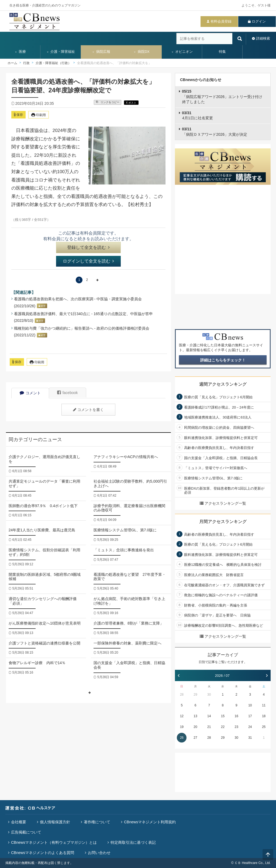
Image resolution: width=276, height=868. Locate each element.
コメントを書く (88, 410)
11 (264, 705)
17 (250, 716)
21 (209, 727)
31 (250, 738)
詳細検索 (263, 38)
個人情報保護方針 (55, 822)
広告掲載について (26, 832)
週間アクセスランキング (223, 384)
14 (209, 716)
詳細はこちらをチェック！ (223, 360)
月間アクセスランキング (223, 522)
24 (250, 727)
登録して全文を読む (88, 247)
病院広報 (101, 52)
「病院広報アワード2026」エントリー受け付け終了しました (222, 97)
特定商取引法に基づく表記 (133, 842)
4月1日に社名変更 (197, 116)
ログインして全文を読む (88, 261)
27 (195, 738)
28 (182, 695)
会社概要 (19, 822)
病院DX (141, 52)
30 (209, 695)
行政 (26, 63)
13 (195, 716)
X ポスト (131, 103)
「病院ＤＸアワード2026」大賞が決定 (215, 132)
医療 (20, 52)
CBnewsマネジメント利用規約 (150, 822)
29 (195, 695)
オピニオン (182, 52)
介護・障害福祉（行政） (53, 63)
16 (236, 716)
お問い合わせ (99, 853)
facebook (68, 393)
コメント (30, 393)
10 (250, 705)
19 (182, 727)
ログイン (259, 21)
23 (236, 727)
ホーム (12, 63)
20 (195, 727)
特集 (222, 52)
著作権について (97, 822)
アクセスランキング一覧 (223, 503)
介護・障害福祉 (61, 52)
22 (223, 727)
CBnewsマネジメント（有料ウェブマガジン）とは (54, 842)
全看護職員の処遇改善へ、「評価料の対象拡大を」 (114, 63)
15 (223, 716)
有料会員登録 (221, 21)
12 (182, 716)
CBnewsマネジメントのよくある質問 (43, 853)
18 (264, 716)
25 (264, 727)
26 (182, 738)
